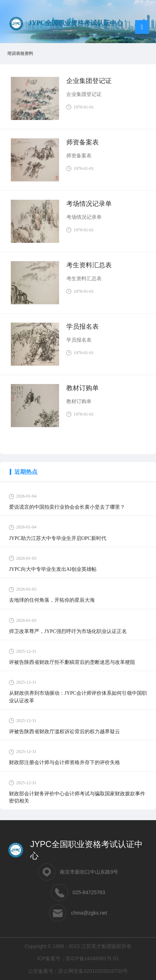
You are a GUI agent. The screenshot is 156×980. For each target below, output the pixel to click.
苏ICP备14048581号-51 (92, 958)
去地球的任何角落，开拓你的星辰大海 (52, 600)
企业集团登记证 (89, 81)
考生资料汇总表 (89, 265)
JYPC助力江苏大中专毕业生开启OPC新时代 (58, 538)
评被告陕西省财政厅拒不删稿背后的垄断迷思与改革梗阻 (72, 662)
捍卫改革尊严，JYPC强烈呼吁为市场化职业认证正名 (68, 631)
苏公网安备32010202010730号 (93, 971)
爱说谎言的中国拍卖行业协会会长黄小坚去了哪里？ (67, 507)
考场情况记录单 (89, 204)
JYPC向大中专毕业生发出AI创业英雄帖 (53, 569)
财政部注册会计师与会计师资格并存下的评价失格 (64, 762)
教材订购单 (83, 388)
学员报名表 (83, 327)
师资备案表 (83, 142)
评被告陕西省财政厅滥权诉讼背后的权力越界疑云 (64, 732)
